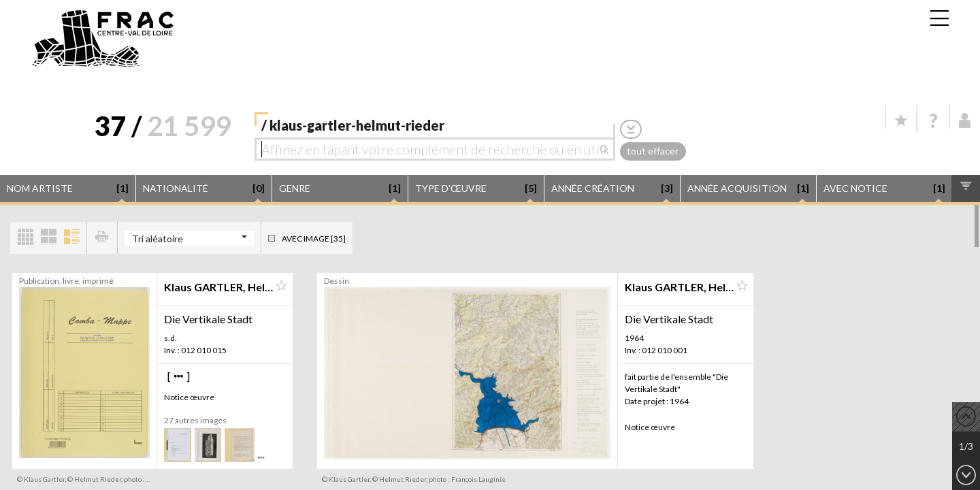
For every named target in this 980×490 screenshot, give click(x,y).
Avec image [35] (314, 239)
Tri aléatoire (158, 239)
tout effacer (653, 151)
